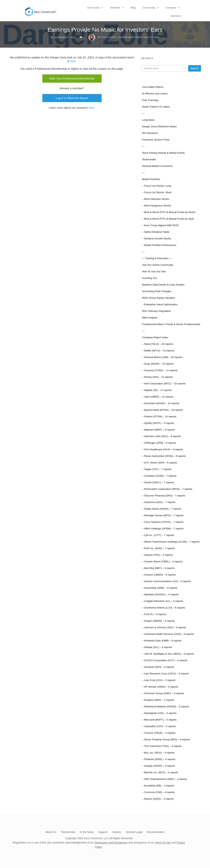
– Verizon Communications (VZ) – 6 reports (166, 581)
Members (176, 16)
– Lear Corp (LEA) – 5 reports (159, 680)
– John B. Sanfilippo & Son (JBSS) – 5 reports (168, 654)
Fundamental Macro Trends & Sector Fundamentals (171, 324)
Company (171, 8)
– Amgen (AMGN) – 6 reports (158, 621)
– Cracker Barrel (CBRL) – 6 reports (162, 561)
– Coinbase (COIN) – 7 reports (159, 476)
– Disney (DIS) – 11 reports (157, 377)
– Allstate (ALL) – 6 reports (157, 647)
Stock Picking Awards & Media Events (163, 153)
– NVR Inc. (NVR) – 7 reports (158, 548)
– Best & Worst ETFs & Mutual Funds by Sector (169, 212)
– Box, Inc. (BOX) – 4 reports (158, 753)
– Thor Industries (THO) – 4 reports (162, 746)
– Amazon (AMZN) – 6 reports (159, 575)
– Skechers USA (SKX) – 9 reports (161, 436)
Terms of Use (163, 843)
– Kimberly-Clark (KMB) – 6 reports (162, 641)
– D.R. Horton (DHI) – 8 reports (159, 463)
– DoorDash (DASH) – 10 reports (161, 403)
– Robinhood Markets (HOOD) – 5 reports (165, 707)
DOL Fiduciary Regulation (156, 311)
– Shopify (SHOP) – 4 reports (158, 766)
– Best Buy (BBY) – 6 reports (158, 568)
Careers (117, 832)
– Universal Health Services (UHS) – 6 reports (168, 634)
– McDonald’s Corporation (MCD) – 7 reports (167, 489)
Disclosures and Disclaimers (111, 843)
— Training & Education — (157, 258)
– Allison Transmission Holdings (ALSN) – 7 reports (171, 542)
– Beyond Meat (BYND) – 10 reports (162, 410)
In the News (87, 832)
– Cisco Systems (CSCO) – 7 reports (163, 522)
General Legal (134, 832)
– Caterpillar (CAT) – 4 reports (159, 726)
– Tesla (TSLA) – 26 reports (157, 344)
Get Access (93, 8)
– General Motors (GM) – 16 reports (162, 357)
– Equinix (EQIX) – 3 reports (158, 799)
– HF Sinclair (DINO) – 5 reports (160, 687)
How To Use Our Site (154, 271)
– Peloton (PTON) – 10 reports (159, 416)
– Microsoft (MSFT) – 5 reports (159, 720)
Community (149, 8)
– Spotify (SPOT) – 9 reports (158, 423)
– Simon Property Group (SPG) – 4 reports (166, 739)
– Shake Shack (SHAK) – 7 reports (162, 509)
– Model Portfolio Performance (159, 245)
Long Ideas (148, 120)
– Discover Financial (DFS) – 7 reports (164, 496)
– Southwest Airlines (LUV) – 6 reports (163, 608)
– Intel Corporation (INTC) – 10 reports (164, 384)
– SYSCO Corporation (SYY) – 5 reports (165, 660)
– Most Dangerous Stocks (156, 206)
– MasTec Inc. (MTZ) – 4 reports (160, 772)
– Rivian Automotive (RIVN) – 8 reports (164, 456)
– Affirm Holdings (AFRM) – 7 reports (163, 529)
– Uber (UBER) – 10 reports (158, 397)
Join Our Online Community (157, 265)
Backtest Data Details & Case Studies (163, 285)
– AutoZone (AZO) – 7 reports (159, 502)
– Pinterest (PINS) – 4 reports (159, 759)
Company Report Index (155, 337)
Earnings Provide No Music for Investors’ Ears (105, 30)
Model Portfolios (151, 179)
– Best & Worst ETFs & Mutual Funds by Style (168, 219)
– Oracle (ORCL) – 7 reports (158, 482)
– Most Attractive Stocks (155, 199)
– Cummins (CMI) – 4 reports (158, 792)
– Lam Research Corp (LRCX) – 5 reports (165, 674)
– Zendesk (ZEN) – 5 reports (158, 667)
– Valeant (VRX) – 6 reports (157, 555)
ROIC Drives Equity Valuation (158, 298)
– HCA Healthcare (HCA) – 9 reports (162, 449)
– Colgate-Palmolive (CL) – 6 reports (162, 601)
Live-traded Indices (153, 87)
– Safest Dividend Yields (156, 232)
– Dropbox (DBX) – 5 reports (158, 700)
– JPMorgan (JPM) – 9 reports (159, 443)
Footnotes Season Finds (156, 140)
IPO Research (150, 133)
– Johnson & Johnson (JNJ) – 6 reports (164, 627)
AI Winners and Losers (155, 94)
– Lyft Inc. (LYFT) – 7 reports (158, 535)
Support (103, 832)
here (73, 61)
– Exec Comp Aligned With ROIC (160, 225)
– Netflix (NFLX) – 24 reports (158, 351)
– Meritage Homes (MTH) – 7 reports (163, 515)
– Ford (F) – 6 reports (154, 614)
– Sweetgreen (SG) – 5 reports (159, 713)
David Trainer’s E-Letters (156, 107)
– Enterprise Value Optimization (160, 304)
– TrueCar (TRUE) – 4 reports (159, 733)
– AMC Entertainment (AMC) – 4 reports (164, 779)
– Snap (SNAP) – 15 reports (158, 364)
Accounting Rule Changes (157, 291)
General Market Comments (157, 166)
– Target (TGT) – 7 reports (157, 469)
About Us (51, 832)
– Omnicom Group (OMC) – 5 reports (163, 693)
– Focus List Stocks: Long (156, 186)
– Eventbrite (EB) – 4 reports (158, 786)
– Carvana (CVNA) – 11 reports (160, 370)
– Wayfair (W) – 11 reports (157, 390)
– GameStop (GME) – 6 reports (160, 588)
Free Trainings (150, 100)
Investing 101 (149, 278)
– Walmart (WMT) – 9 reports (158, 430)
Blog (133, 8)
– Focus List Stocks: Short (157, 192)
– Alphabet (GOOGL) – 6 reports (160, 594)
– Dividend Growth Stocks (156, 239)
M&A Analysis (150, 318)
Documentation (156, 832)
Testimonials (149, 159)
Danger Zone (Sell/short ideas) (159, 126)
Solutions (115, 8)
